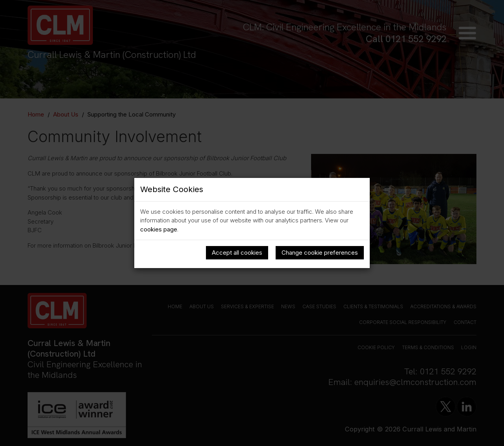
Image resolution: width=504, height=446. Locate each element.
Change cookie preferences (320, 253)
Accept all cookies (237, 253)
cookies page (159, 229)
